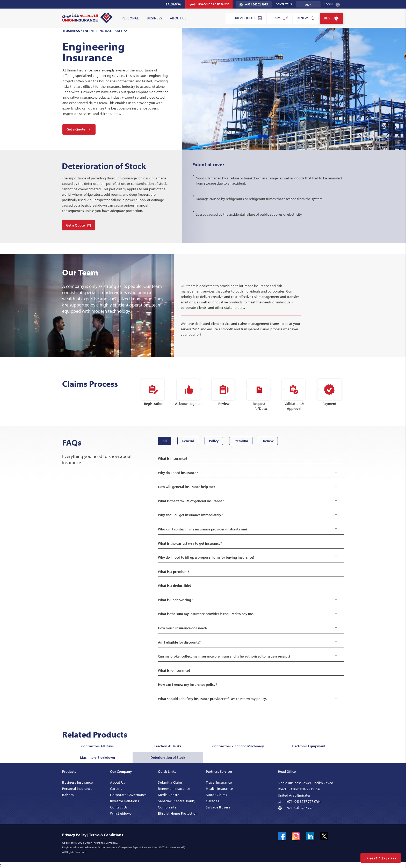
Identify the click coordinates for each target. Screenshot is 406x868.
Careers (116, 789)
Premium (241, 441)
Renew (306, 18)
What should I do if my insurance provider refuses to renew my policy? (249, 699)
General (188, 441)
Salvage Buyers (218, 807)
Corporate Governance (128, 795)
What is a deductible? (249, 586)
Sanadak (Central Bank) (177, 801)
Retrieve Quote (246, 18)
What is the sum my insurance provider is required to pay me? (249, 614)
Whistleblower (121, 813)
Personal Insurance (77, 789)
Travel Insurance (219, 782)
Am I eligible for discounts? (249, 642)
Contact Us (284, 4)
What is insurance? (249, 459)
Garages (212, 801)
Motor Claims (216, 795)
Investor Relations (125, 801)
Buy (332, 19)
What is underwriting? (249, 600)
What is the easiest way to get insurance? (249, 544)
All (165, 441)
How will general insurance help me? (249, 487)
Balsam (68, 795)
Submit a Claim (170, 782)
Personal (130, 18)
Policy (214, 441)
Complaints (167, 807)
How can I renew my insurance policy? (249, 685)
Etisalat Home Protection (178, 813)
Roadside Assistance (209, 4)
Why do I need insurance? (249, 473)
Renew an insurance (174, 789)
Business (154, 18)
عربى (308, 4)
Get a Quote (79, 129)
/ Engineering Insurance (96, 31)
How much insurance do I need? (249, 628)
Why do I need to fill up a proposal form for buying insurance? (249, 557)
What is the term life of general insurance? (249, 501)
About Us (178, 18)
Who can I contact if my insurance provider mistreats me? (249, 529)
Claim (279, 18)
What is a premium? (249, 572)
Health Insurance (219, 789)
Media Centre (169, 795)
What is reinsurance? (249, 671)
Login (332, 4)
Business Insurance (77, 782)
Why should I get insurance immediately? (249, 515)
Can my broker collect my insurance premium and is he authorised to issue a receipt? (249, 656)
